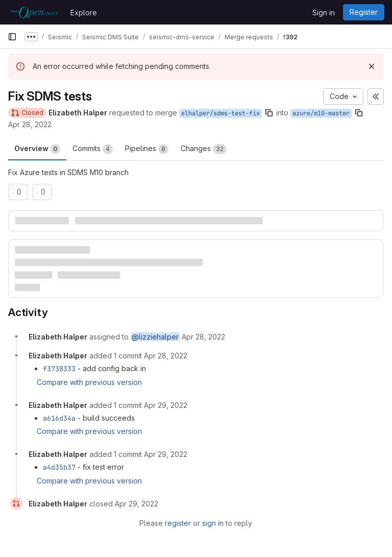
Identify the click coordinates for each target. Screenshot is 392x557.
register (178, 523)
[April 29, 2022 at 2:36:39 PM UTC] (166, 454)
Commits (93, 149)
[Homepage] (34, 12)
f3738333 (59, 369)
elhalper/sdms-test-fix (220, 113)
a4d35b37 (59, 467)
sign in (213, 523)
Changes (204, 149)
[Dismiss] (372, 66)
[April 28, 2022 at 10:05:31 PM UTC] (203, 337)
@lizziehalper (155, 337)
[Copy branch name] (269, 113)
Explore (84, 13)
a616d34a (59, 418)
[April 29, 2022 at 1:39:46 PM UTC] (166, 405)
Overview (37, 149)
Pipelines (147, 149)
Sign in (324, 13)
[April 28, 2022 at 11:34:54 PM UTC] (166, 356)
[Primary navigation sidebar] (12, 37)
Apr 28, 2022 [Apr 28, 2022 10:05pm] (30, 124)
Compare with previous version (89, 382)
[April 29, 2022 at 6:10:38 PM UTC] (137, 504)
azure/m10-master (321, 113)
